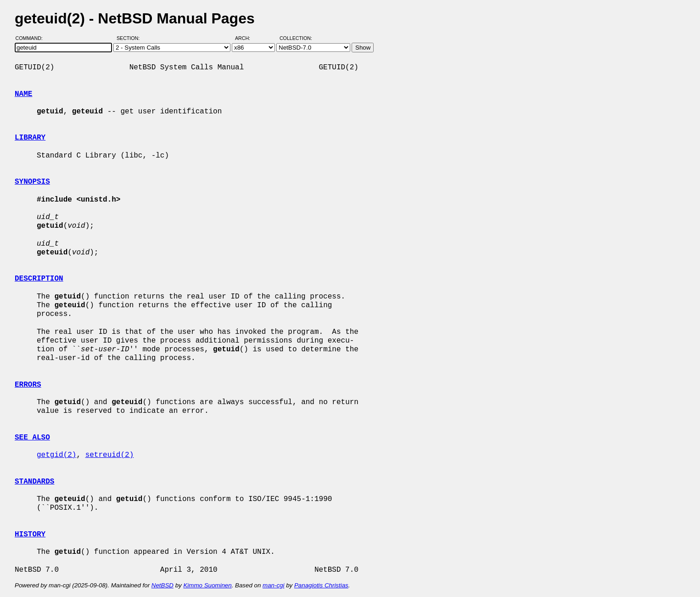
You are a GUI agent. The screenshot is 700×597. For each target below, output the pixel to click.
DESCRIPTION (39, 279)
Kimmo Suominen (207, 585)
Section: (130, 38)
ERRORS (28, 385)
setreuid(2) (110, 455)
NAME (23, 94)
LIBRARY (30, 138)
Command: (32, 38)
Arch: (247, 38)
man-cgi (273, 585)
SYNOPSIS (32, 182)
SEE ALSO (32, 438)
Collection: (296, 38)
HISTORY (30, 535)
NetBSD (162, 585)
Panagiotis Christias (321, 585)
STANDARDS (34, 482)
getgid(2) (56, 455)
